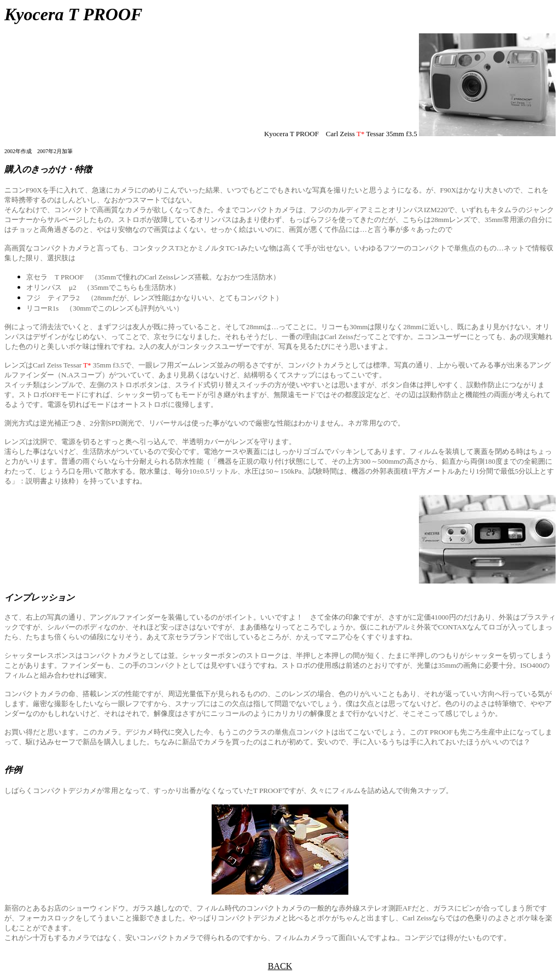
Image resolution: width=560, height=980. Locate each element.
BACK (280, 966)
